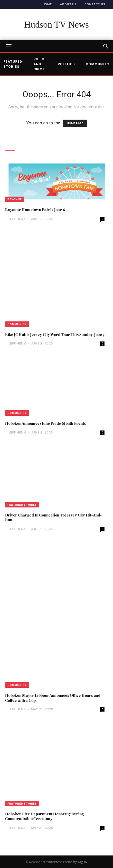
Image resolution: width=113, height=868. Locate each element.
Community (17, 324)
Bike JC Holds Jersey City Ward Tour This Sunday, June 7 (55, 335)
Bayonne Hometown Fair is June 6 (35, 210)
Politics (66, 64)
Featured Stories (22, 505)
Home (47, 4)
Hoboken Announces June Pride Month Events (45, 423)
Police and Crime (40, 64)
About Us (68, 4)
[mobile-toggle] (8, 46)
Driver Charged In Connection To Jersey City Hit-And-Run (53, 518)
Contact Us (95, 4)
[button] (106, 46)
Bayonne (15, 199)
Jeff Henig (18, 219)
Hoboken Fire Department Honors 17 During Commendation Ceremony (45, 816)
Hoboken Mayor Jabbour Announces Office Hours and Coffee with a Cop (53, 698)
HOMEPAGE (75, 123)
